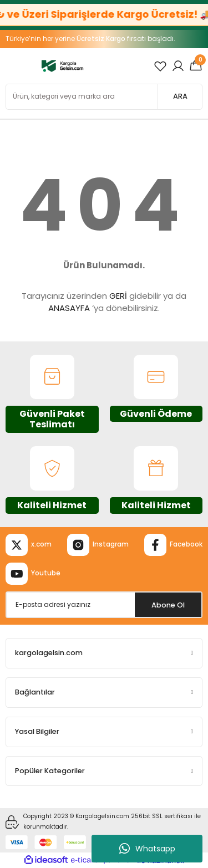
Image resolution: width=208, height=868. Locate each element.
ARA (180, 96)
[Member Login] (178, 66)
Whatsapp (147, 849)
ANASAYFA (69, 308)
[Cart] (196, 66)
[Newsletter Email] (104, 605)
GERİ (118, 296)
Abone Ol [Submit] (168, 605)
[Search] (104, 97)
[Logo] (62, 66)
